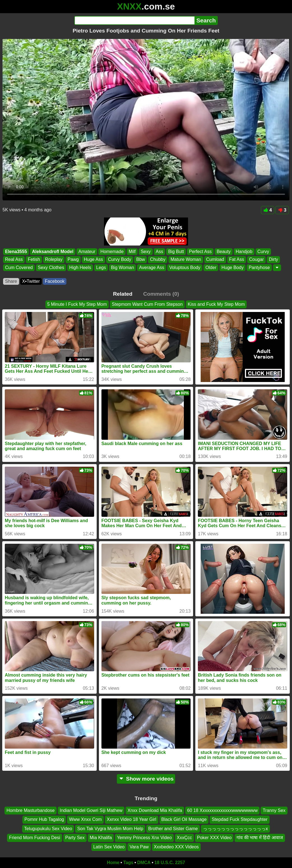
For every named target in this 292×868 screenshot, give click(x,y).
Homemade (112, 252)
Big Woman (122, 268)
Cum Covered (19, 268)
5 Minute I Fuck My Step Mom (77, 304)
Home (113, 863)
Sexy (146, 252)
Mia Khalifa (101, 838)
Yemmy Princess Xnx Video (144, 838)
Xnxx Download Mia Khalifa (155, 810)
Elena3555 (16, 252)
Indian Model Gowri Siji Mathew (91, 810)
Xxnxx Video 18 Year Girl (132, 820)
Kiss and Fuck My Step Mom (216, 304)
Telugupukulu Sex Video (48, 829)
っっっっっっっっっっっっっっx (235, 829)
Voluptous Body (185, 268)
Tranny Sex (274, 810)
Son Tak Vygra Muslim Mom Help (110, 829)
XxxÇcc (184, 838)
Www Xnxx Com (85, 820)
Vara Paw (139, 847)
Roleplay (54, 260)
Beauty (224, 252)
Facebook (55, 281)
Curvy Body (120, 260)
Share (11, 281)
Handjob (244, 252)
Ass (160, 252)
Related (123, 294)
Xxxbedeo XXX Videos (176, 847)
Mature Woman (186, 260)
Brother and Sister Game (173, 829)
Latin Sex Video (109, 847)
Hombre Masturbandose (31, 810)
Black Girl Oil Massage (184, 820)
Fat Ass (237, 260)
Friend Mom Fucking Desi (34, 838)
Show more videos (146, 779)
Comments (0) (161, 294)
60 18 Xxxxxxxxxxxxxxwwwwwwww (223, 810)
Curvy (263, 252)
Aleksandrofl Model (53, 252)
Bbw (141, 260)
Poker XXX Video (214, 838)
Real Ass (14, 260)
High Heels (80, 268)
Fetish (34, 260)
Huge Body (232, 268)
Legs (101, 268)
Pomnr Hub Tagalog (44, 820)
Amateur (87, 252)
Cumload (215, 260)
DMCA (144, 863)
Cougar (256, 260)
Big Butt (176, 252)
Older (211, 268)
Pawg (73, 260)
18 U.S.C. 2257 (170, 863)
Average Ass (152, 268)
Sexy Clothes (51, 268)
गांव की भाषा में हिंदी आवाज (260, 838)
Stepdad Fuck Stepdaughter (239, 820)
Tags (128, 863)
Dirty (273, 260)
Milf (132, 252)
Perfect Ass (200, 252)
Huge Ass (93, 260)
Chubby (158, 260)
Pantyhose (259, 268)
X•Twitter (31, 281)
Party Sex (75, 838)
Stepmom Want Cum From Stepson (147, 304)
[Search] (134, 20)
